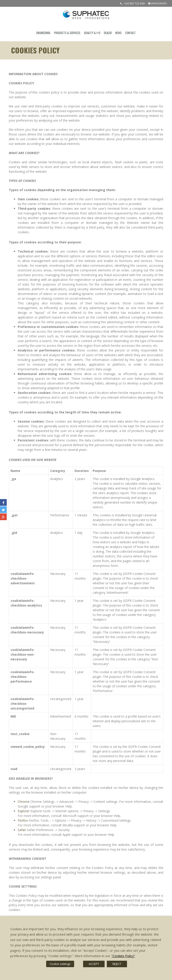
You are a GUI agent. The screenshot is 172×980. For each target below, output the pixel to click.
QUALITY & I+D (92, 33)
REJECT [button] (117, 964)
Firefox (23, 820)
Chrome (24, 802)
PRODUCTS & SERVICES (67, 33)
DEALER (108, 33)
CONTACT (130, 33)
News (118, 33)
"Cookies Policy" (123, 956)
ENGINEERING (43, 33)
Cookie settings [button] (60, 964)
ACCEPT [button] (94, 964)
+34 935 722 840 (131, 3)
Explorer (24, 811)
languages (157, 3)
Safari (22, 830)
